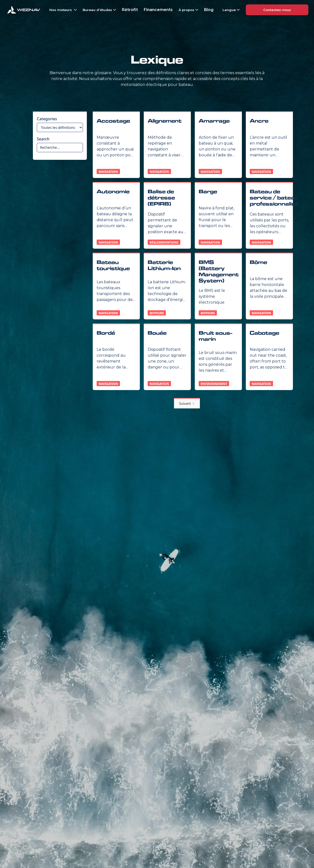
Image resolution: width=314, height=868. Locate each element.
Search (43, 139)
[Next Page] (187, 403)
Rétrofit (130, 10)
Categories (47, 119)
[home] (24, 10)
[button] (63, 10)
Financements (158, 10)
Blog (209, 10)
